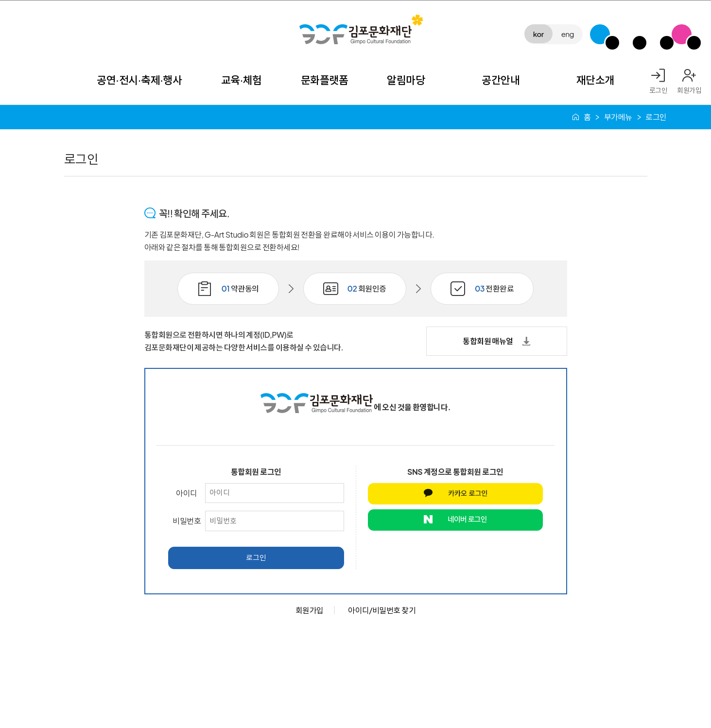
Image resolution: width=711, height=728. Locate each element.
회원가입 (689, 90)
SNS (682, 34)
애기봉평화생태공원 (654, 34)
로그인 (659, 90)
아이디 (187, 493)
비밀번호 (187, 521)
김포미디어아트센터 (627, 34)
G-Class (600, 34)
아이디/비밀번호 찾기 (382, 610)
